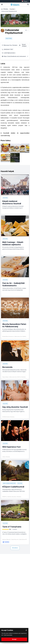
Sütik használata (8, 635)
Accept (14, 639)
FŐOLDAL (6, 9)
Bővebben (15, 548)
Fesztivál (12, 9)
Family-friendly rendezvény (9, 483)
